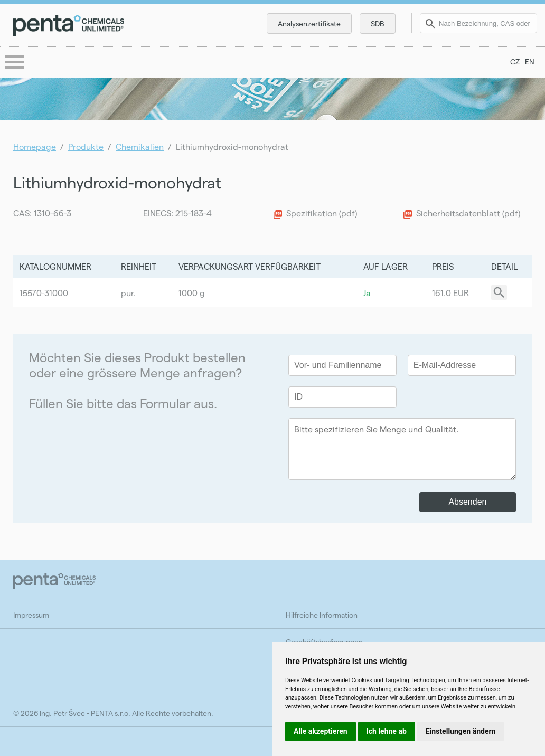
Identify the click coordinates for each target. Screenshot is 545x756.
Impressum (31, 615)
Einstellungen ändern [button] (461, 731)
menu (16, 63)
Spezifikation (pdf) (322, 213)
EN (530, 62)
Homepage (35, 147)
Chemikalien (140, 147)
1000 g (192, 293)
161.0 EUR (450, 293)
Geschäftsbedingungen (324, 642)
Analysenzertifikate (309, 23)
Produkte (86, 147)
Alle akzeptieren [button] (321, 731)
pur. (128, 293)
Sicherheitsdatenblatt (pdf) (468, 213)
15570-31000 (44, 293)
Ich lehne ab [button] (387, 731)
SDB (378, 23)
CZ (515, 62)
